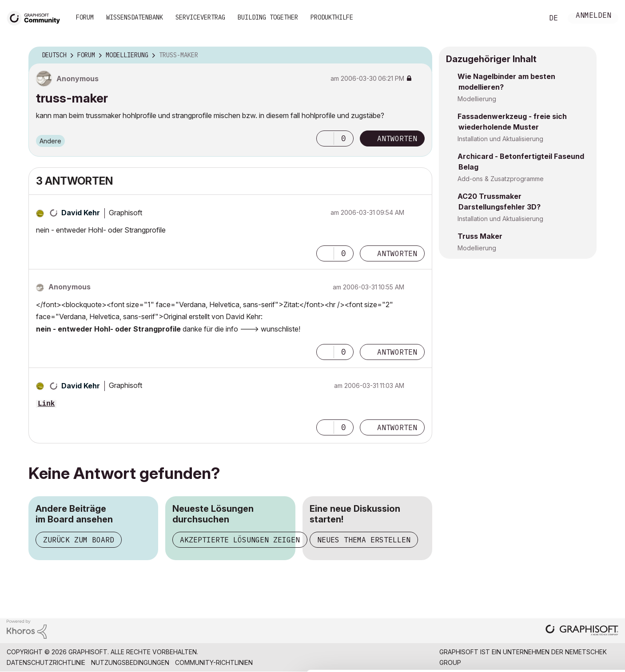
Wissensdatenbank (135, 17)
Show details (352, 660)
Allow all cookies (574, 570)
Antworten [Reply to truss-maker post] (397, 138)
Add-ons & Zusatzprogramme (501, 179)
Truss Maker (480, 236)
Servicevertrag (200, 17)
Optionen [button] (420, 55)
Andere (50, 141)
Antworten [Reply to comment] (397, 253)
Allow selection (573, 592)
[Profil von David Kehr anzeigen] (81, 213)
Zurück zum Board (79, 540)
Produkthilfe (332, 17)
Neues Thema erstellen (364, 540)
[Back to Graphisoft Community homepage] (36, 17)
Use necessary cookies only (573, 619)
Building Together (268, 17)
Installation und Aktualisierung (500, 139)
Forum (85, 17)
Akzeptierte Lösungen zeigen (240, 540)
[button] (325, 138)
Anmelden (593, 16)
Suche (527, 18)
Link (46, 404)
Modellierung (477, 99)
